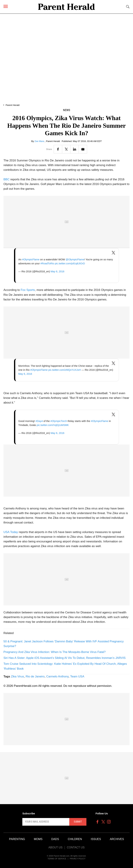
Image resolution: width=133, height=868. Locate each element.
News (67, 110)
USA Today (11, 532)
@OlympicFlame (75, 259)
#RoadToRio (47, 263)
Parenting (17, 839)
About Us (55, 847)
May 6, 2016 (57, 271)
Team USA (77, 676)
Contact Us (76, 847)
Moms (38, 839)
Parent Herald (12, 105)
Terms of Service (57, 859)
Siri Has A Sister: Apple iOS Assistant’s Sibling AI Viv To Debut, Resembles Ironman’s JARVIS (65, 658)
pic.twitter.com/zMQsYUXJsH (65, 370)
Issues (96, 839)
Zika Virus (17, 676)
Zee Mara (40, 141)
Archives (117, 839)
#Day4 (39, 421)
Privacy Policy (78, 859)
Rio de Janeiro (35, 676)
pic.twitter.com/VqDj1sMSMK (53, 425)
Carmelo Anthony (57, 676)
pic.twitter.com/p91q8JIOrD (70, 263)
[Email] (83, 149)
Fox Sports (28, 290)
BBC (6, 179)
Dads (55, 839)
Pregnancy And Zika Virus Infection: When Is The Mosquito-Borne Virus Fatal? (55, 652)
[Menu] (6, 6)
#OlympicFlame (31, 259)
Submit (78, 822)
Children (75, 839)
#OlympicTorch (59, 421)
